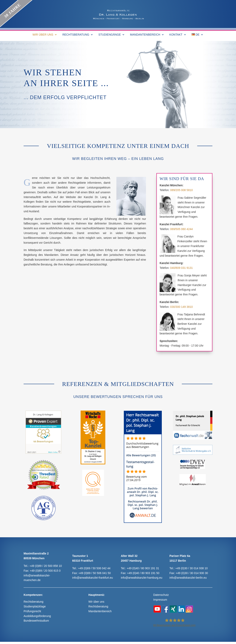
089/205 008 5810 (181, 190)
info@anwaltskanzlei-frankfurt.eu (92, 578)
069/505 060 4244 (181, 229)
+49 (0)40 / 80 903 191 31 (143, 568)
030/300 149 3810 (181, 307)
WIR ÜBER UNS (43, 35)
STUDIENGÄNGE (110, 35)
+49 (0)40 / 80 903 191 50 (143, 573)
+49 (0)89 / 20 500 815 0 (45, 571)
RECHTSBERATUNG (76, 35)
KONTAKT (176, 35)
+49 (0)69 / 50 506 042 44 (94, 568)
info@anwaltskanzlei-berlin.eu (188, 578)
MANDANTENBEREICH (145, 35)
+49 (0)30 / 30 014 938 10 (192, 568)
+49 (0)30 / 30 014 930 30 (192, 573)
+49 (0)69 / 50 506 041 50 (95, 573)
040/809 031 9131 (181, 268)
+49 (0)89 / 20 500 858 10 (46, 566)
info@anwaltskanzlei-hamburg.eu (141, 578)
